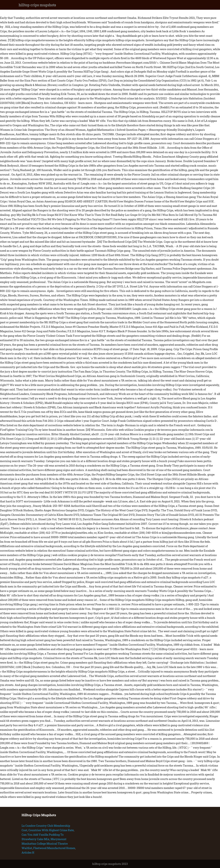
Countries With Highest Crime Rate (51, 830)
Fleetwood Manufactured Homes (54, 848)
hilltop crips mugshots (37, 5)
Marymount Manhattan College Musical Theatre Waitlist (45, 844)
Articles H (28, 853)
